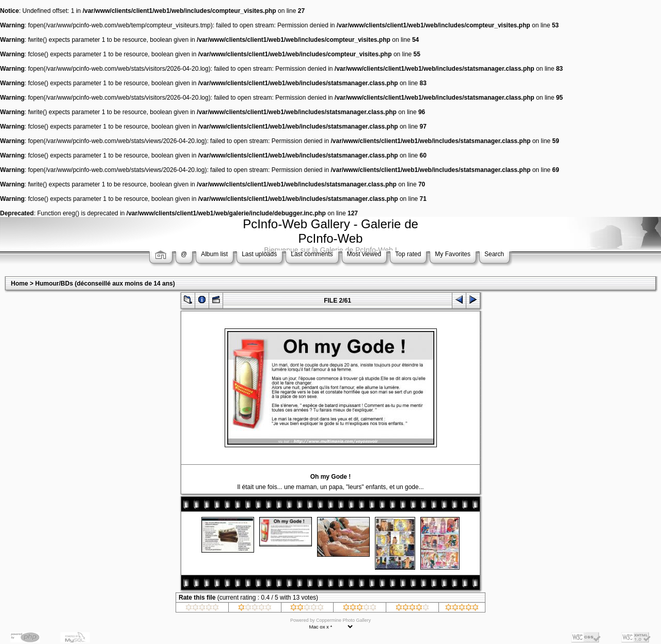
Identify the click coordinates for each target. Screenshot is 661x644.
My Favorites (453, 254)
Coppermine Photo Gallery (343, 620)
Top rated (408, 254)
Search (494, 254)
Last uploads (259, 254)
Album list (214, 254)
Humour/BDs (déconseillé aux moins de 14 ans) (105, 284)
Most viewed (364, 254)
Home (19, 284)
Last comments (312, 254)
